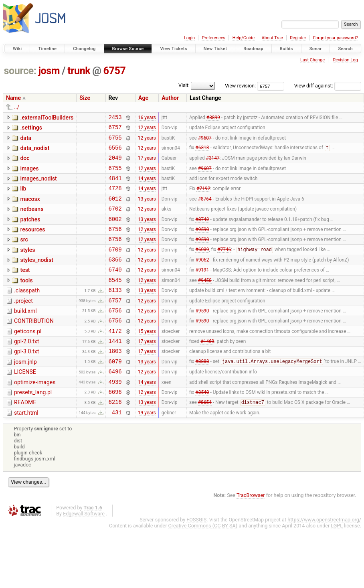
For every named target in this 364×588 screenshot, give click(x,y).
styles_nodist (36, 277)
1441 (115, 368)
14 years (147, 187)
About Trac (272, 38)
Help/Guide (244, 38)
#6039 (202, 266)
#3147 (213, 164)
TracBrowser (251, 531)
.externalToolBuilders (47, 118)
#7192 (203, 198)
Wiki (17, 49)
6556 (115, 152)
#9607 (205, 141)
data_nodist (35, 152)
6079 (115, 391)
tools (26, 300)
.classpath (27, 311)
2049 (115, 163)
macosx (30, 209)
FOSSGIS (196, 556)
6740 (115, 289)
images (29, 174)
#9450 (205, 300)
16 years (147, 118)
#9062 (202, 278)
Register (298, 38)
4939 (115, 414)
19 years (147, 448)
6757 (115, 71)
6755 (115, 141)
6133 (115, 311)
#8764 (205, 209)
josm (49, 71)
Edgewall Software (84, 550)
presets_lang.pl (33, 425)
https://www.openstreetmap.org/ (324, 556)
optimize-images (35, 414)
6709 (115, 266)
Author (170, 98)
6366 (115, 277)
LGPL (337, 562)
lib (23, 197)
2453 (115, 118)
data (26, 140)
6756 (115, 243)
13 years (147, 209)
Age (143, 98)
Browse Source (128, 49)
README (25, 436)
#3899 (213, 118)
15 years (147, 357)
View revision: (240, 86)
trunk (79, 71)
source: (20, 71)
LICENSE (25, 402)
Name (13, 98)
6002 (115, 232)
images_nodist (38, 186)
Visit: (184, 85)
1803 (115, 380)
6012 (115, 209)
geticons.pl (28, 357)
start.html (26, 448)
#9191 (202, 289)
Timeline (47, 49)
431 (117, 448)
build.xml (25, 334)
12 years (147, 130)
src (24, 254)
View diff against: (328, 86)
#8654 (205, 437)
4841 (115, 186)
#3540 (202, 425)
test (25, 288)
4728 (115, 198)
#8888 (202, 391)
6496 (115, 402)
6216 (115, 437)
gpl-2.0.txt (26, 368)
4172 (115, 357)
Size (85, 98)
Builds (286, 49)
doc (25, 163)
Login (189, 38)
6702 (115, 220)
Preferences (213, 38)
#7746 (224, 266)
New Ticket (215, 49)
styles (27, 266)
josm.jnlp (25, 391)
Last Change (312, 60)
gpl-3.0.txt (26, 379)
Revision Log (345, 60)
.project (23, 322)
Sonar (316, 49)
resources (32, 243)
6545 (115, 300)
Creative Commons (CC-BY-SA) (203, 562)
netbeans (32, 220)
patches (30, 231)
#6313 (202, 152)
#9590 (202, 243)
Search (345, 49)
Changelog (84, 49)
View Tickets (173, 49)
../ (17, 107)
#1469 (207, 369)
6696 (115, 425)
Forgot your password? (336, 38)
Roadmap (253, 49)
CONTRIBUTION (34, 345)
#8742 (202, 232)
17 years (147, 164)
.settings (31, 129)
